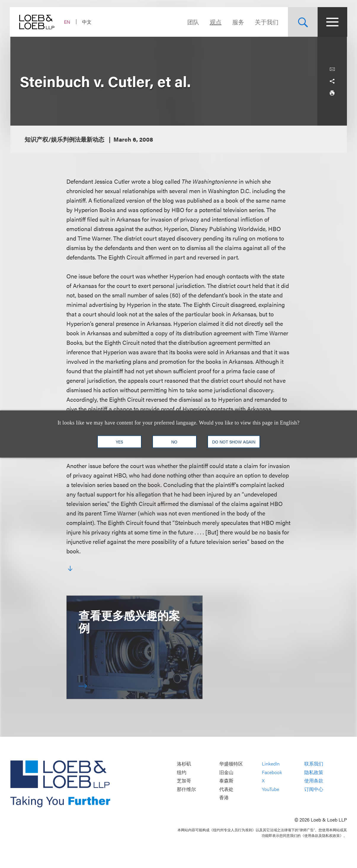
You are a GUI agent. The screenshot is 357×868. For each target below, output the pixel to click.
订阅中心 (314, 789)
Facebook (272, 772)
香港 (224, 798)
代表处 (226, 789)
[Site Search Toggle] (302, 22)
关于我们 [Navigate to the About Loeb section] (266, 22)
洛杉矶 (184, 764)
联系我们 (314, 764)
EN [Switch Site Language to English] (68, 22)
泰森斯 (226, 781)
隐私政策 (314, 772)
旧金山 (226, 772)
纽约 (182, 772)
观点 (215, 22)
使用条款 (314, 781)
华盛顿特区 (231, 764)
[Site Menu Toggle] (332, 22)
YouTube (270, 789)
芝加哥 (184, 781)
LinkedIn (271, 764)
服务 (238, 22)
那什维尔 (186, 789)
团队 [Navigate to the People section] (193, 22)
